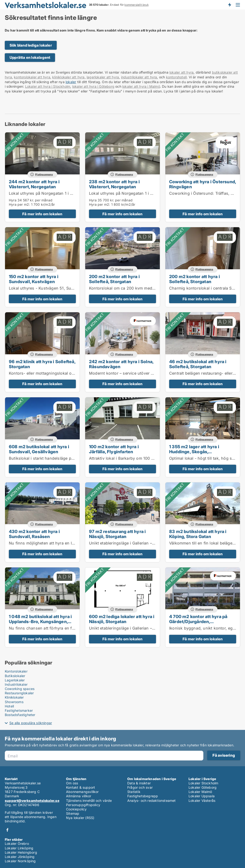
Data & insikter (139, 783)
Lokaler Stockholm (203, 783)
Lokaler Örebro (17, 844)
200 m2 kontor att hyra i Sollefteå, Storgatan (114, 279)
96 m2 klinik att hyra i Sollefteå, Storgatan (42, 364)
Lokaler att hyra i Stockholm (48, 86)
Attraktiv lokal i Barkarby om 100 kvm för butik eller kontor (144, 458)
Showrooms (14, 702)
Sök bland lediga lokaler (31, 45)
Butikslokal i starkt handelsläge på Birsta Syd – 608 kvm (62, 458)
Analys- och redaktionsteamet (152, 801)
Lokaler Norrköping (20, 861)
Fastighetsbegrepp (143, 796)
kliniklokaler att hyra (68, 77)
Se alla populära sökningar (31, 723)
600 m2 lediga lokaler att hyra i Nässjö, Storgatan (122, 619)
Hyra (13, 200)
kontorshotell (176, 77)
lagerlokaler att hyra (103, 77)
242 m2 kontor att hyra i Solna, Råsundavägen (121, 364)
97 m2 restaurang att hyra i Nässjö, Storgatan (117, 534)
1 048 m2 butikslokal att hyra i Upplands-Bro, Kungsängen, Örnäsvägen (40, 621)
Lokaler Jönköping (20, 857)
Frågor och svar (140, 787)
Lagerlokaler (15, 680)
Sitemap (73, 813)
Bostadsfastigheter (20, 715)
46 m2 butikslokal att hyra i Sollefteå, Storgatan (198, 364)
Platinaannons (44, 175)
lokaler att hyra (181, 72)
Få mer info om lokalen (42, 214)
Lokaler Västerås (202, 801)
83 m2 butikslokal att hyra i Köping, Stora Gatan (198, 534)
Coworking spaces (20, 689)
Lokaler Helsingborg (21, 852)
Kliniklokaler (14, 697)
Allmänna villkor (79, 796)
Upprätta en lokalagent (30, 57)
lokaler (71, 82)
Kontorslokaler (16, 671)
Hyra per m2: (19, 204)
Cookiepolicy (76, 809)
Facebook (7, 830)
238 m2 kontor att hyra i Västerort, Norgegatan (114, 184)
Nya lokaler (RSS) (80, 818)
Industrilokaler (16, 684)
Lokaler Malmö (200, 792)
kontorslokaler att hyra (32, 77)
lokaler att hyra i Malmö (141, 86)
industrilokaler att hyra (139, 77)
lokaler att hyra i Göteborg (93, 86)
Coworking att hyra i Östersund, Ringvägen (203, 184)
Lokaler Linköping (19, 848)
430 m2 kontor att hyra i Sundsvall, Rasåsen (34, 534)
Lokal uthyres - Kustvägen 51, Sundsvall (47, 288)
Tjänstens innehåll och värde (89, 801)
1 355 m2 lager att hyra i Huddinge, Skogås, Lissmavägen (194, 452)
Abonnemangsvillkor (82, 792)
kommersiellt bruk (136, 5)
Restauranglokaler (19, 693)
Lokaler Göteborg (203, 787)
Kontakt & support (81, 787)
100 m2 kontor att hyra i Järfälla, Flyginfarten (114, 449)
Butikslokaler (15, 676)
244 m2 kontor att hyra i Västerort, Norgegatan (34, 184)
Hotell (9, 706)
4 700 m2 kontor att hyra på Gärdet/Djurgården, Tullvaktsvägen (198, 621)
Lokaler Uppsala (202, 796)
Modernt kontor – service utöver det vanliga (130, 373)
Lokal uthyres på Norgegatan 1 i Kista (44, 193)
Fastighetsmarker (19, 710)
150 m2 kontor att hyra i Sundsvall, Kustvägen (34, 279)
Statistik (134, 792)
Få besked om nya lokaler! (229, 5)
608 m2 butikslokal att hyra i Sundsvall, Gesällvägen (39, 449)
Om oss (72, 783)
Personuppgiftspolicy (83, 805)
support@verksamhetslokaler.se (32, 801)
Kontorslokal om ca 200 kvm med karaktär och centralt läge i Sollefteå (155, 288)
